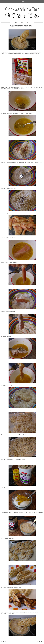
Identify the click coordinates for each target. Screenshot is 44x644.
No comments (4, 641)
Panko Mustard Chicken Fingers (22, 26)
